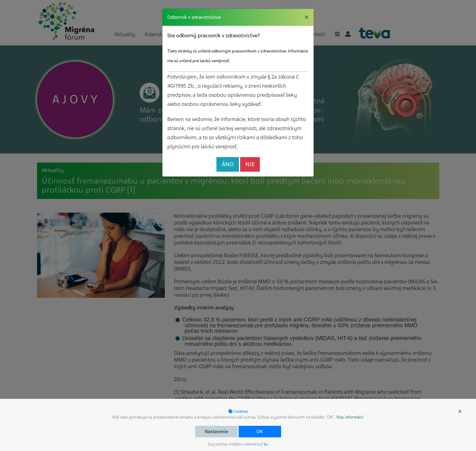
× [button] (460, 411)
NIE (250, 164)
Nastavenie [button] (216, 432)
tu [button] (266, 444)
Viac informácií (350, 417)
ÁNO (228, 164)
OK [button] (260, 432)
